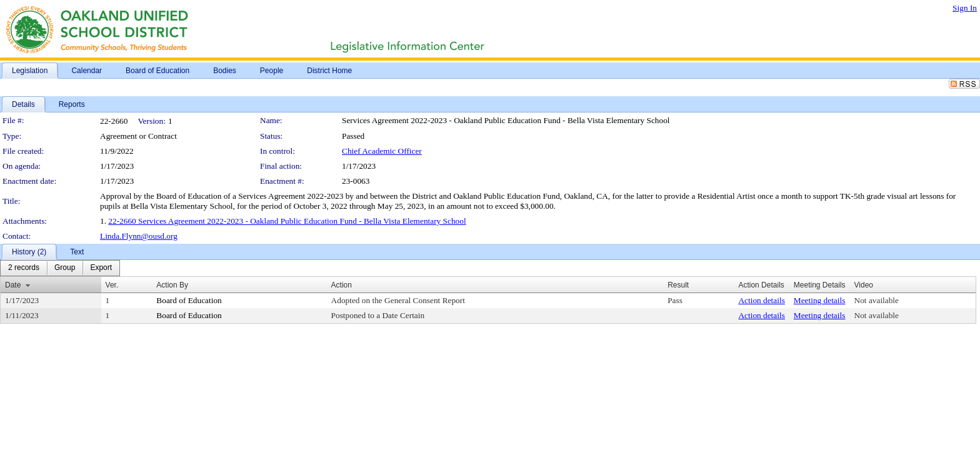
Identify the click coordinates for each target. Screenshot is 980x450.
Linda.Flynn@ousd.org (139, 236)
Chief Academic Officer (382, 151)
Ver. (112, 285)
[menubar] (60, 268)
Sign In (965, 8)
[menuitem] (24, 268)
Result (678, 285)
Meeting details (820, 300)
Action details (761, 300)
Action (342, 285)
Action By (172, 285)
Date (13, 285)
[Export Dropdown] (101, 268)
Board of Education (189, 300)
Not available (877, 300)
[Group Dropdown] (65, 268)
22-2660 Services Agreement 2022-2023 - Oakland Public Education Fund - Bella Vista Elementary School (287, 221)
